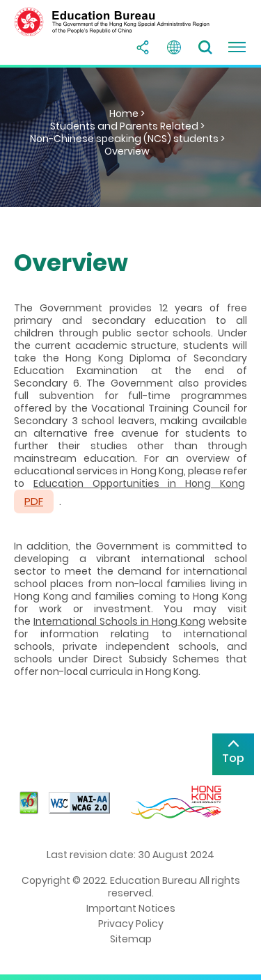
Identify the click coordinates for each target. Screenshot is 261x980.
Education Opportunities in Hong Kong (139, 483)
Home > (127, 114)
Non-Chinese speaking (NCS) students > (127, 139)
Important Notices (131, 908)
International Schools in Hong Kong (119, 621)
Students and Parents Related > (127, 126)
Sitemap (131, 939)
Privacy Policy (131, 924)
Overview (127, 151)
